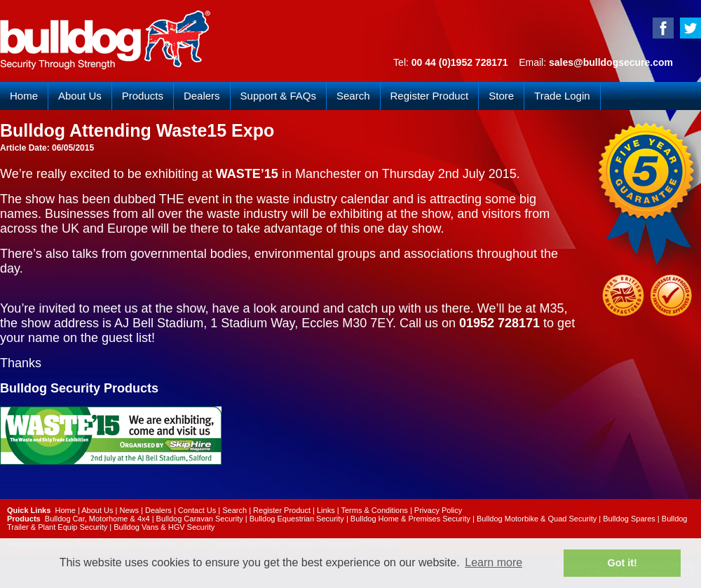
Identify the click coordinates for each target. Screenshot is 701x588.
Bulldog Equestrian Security (297, 519)
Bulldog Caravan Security (200, 519)
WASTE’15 (247, 174)
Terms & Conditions (374, 510)
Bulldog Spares (629, 519)
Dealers (202, 96)
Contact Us (197, 510)
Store (501, 96)
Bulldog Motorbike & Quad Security (537, 519)
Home (24, 96)
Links (326, 510)
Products (143, 96)
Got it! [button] (622, 563)
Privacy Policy (438, 510)
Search (353, 96)
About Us (80, 96)
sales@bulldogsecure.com (611, 62)
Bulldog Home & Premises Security (410, 519)
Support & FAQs (278, 96)
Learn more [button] (494, 562)
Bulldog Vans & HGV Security (164, 527)
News (129, 510)
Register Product (430, 96)
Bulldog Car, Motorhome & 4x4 (97, 519)
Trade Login (562, 96)
